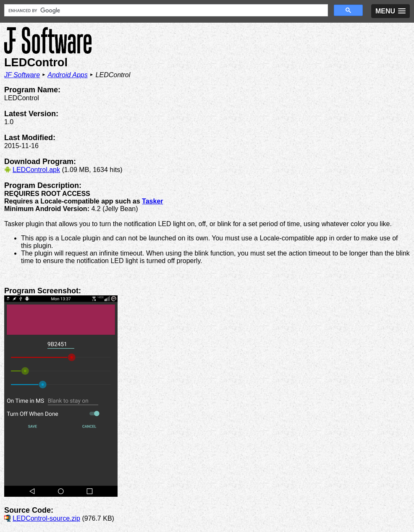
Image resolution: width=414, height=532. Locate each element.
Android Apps (67, 75)
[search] (165, 10)
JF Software (22, 75)
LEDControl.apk (36, 170)
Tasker (152, 201)
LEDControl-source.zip (46, 518)
